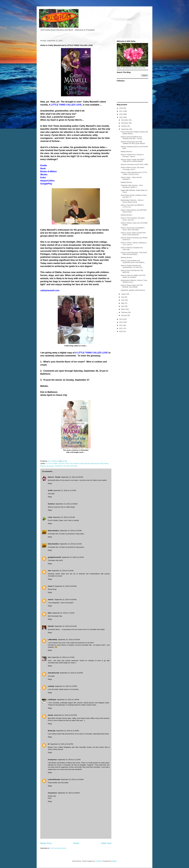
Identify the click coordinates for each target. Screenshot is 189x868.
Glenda (51, 715)
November (125, 123)
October (124, 126)
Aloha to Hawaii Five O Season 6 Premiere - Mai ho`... (132, 156)
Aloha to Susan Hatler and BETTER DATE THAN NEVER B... (133, 234)
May (123, 303)
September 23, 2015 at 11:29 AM (68, 731)
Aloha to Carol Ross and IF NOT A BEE (134, 164)
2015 (121, 117)
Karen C (51, 586)
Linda (50, 517)
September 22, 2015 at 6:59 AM (65, 600)
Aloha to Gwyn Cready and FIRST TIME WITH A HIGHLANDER (132, 160)
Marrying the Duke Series (100, 463)
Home (76, 843)
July (123, 297)
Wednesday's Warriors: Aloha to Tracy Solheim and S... (134, 281)
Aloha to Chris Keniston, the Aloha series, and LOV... (133, 219)
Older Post (106, 843)
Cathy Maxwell (85, 463)
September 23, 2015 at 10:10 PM (62, 744)
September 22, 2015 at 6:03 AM (66, 586)
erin (49, 657)
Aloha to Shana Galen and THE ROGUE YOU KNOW (132, 286)
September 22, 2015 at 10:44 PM (65, 715)
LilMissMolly (52, 640)
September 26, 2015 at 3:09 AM (69, 793)
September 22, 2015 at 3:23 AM (71, 531)
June (123, 300)
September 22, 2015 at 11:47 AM (63, 657)
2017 (121, 111)
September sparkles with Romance (133, 290)
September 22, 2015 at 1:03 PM (66, 686)
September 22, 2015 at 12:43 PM (71, 673)
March (124, 309)
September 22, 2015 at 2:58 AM (66, 504)
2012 (121, 325)
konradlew (98, 861)
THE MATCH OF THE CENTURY (66, 466)
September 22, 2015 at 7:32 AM (63, 613)
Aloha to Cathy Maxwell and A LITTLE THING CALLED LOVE (134, 173)
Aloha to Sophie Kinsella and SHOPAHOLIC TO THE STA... (132, 266)
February (125, 312)
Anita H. (51, 600)
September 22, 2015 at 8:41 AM (66, 626)
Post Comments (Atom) (58, 848)
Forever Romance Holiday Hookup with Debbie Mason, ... (134, 133)
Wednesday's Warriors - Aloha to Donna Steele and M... (132, 201)
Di (49, 744)
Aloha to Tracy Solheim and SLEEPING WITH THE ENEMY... (133, 261)
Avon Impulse (74, 463)
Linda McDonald (54, 779)
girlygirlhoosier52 (54, 557)
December (125, 120)
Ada (49, 571)
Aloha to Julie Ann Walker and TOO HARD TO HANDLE (133, 276)
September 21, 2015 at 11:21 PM (65, 490)
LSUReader (52, 700)
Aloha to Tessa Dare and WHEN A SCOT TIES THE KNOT (132, 229)
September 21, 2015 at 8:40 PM (72, 477)
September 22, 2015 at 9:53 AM (69, 640)
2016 (121, 114)
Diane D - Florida (54, 477)
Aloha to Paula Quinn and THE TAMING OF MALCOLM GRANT (133, 143)
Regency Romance (47, 466)
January (124, 315)
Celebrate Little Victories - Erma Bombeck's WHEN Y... (132, 186)
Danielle (51, 626)
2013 (121, 322)
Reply (50, 483)
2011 (121, 328)
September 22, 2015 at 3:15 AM (64, 517)
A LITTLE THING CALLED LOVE (57, 463)
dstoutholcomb (54, 673)
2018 (121, 108)
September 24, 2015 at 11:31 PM (69, 760)
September (125, 129)
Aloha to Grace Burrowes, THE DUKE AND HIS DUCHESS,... (134, 254)
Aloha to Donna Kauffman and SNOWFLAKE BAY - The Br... (132, 138)
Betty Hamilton (53, 531)
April (123, 306)
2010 (121, 331)
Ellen (50, 613)
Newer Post (46, 843)
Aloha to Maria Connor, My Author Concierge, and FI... (132, 168)
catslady (51, 686)
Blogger (114, 861)
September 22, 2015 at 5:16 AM (63, 571)
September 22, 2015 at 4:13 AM (73, 557)
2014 (121, 319)
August (124, 294)
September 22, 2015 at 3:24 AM (71, 544)
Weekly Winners (126, 152)
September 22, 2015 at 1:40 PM (68, 700)
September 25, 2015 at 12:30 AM (72, 779)
